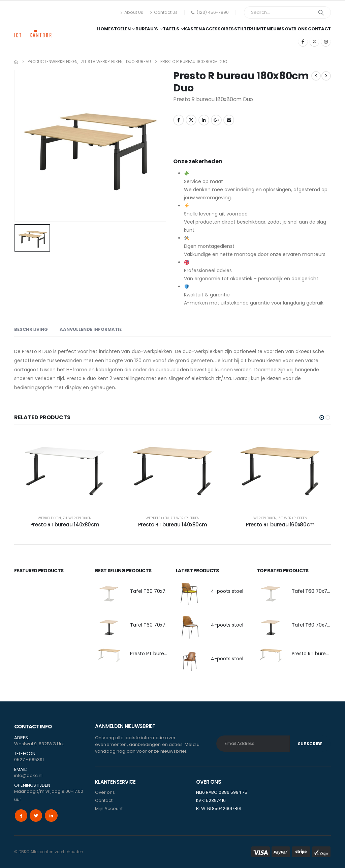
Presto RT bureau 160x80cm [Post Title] (280, 525)
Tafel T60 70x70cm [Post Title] (153, 591)
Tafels (171, 29)
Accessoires (218, 29)
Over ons (296, 29)
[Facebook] (303, 41)
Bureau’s (147, 29)
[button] (322, 417)
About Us (132, 12)
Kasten (193, 29)
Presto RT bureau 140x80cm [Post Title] (65, 525)
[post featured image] (109, 593)
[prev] (316, 76)
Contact (319, 29)
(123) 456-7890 (210, 12)
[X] (314, 41)
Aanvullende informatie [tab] (91, 329)
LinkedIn (204, 120)
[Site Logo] (33, 27)
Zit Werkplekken (77, 518)
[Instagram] (326, 41)
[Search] (321, 12)
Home (104, 29)
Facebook (179, 120)
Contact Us (164, 12)
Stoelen (121, 29)
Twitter (191, 120)
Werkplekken (49, 518)
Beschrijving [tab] (31, 329)
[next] (326, 76)
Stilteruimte (250, 29)
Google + (216, 120)
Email (229, 120)
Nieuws (275, 29)
